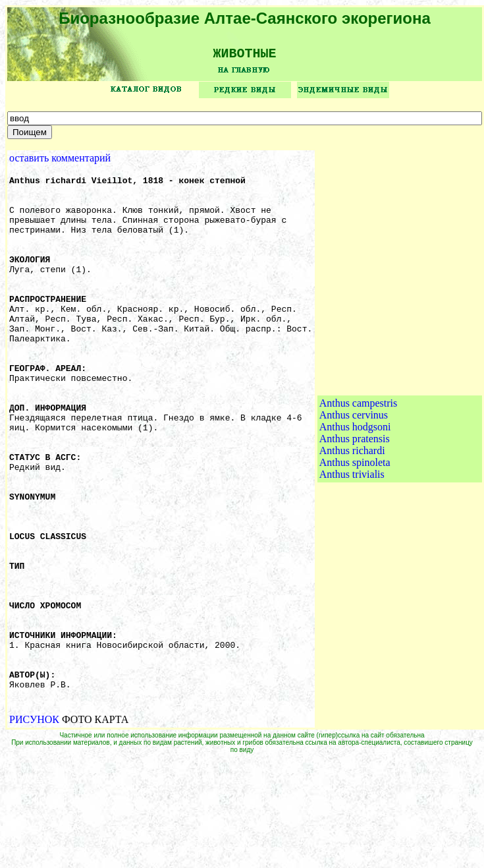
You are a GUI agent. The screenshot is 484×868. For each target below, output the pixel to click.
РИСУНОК (34, 827)
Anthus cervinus (354, 471)
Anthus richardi (352, 506)
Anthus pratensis (355, 495)
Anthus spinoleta (355, 518)
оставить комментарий (60, 162)
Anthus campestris (359, 459)
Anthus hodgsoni (355, 483)
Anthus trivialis (352, 530)
